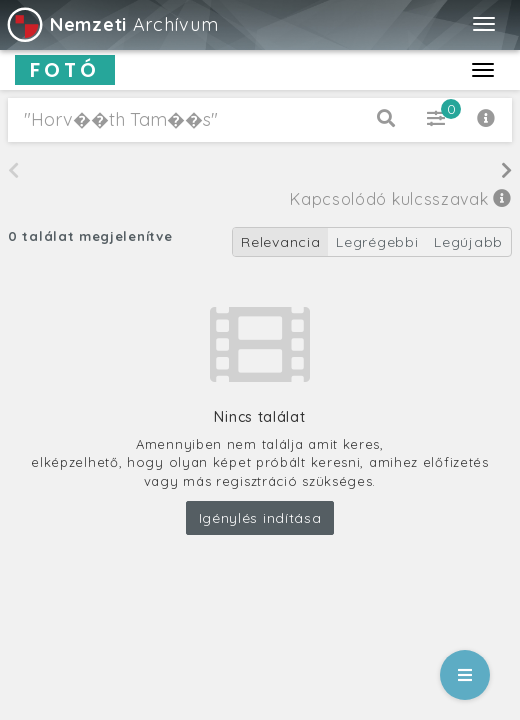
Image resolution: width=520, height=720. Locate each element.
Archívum (111, 24)
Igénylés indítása (260, 518)
